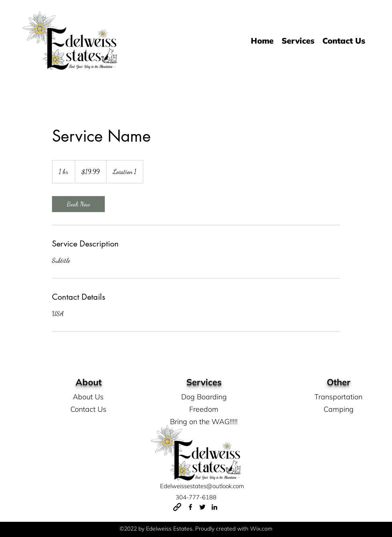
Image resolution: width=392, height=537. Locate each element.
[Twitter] (202, 507)
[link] (78, 204)
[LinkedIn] (214, 507)
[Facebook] (190, 507)
